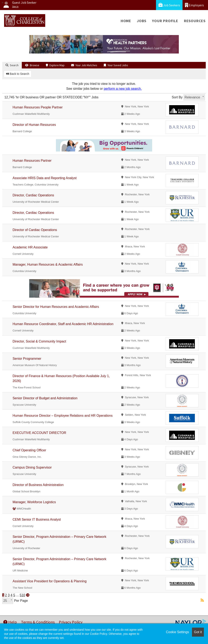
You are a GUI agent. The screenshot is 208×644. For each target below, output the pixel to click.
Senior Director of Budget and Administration (45, 398)
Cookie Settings (177, 632)
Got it (198, 632)
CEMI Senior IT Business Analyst (37, 519)
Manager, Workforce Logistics (34, 502)
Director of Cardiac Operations (35, 230)
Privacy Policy (71, 622)
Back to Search (18, 74)
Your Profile (165, 21)
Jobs (142, 21)
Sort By (177, 97)
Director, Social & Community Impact (39, 341)
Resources (195, 21)
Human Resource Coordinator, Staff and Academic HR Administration (63, 324)
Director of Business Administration (38, 485)
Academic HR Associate (30, 247)
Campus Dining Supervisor (32, 467)
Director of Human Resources (34, 125)
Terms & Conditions (38, 622)
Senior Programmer (27, 359)
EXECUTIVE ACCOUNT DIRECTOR (39, 433)
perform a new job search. (123, 89)
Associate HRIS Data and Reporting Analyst (44, 178)
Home (126, 21)
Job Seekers (169, 5)
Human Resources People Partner (38, 107)
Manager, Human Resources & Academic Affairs (48, 265)
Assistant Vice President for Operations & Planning (50, 581)
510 (23, 595)
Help (10, 622)
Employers (194, 5)
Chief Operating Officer (29, 450)
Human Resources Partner (32, 161)
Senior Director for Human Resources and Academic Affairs (56, 307)
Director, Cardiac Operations (33, 195)
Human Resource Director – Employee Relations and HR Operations (62, 416)
